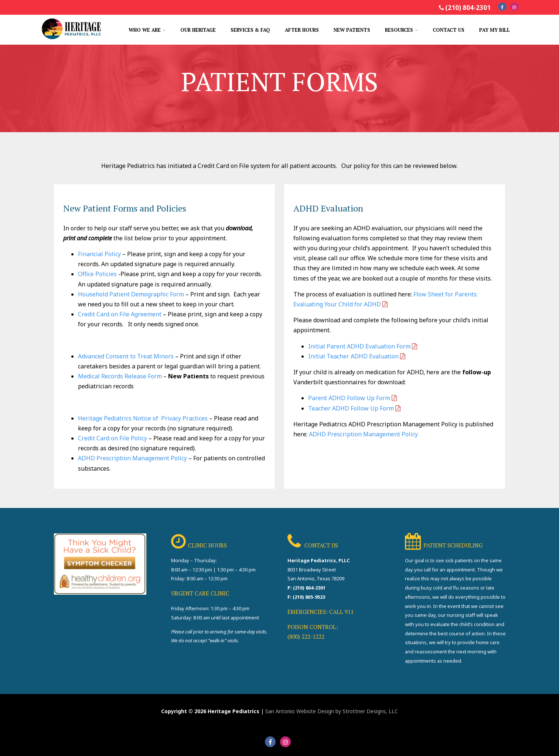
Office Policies (97, 274)
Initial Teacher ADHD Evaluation (353, 356)
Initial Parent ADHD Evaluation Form (359, 346)
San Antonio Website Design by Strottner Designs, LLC (332, 711)
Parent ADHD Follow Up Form (349, 398)
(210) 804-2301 (468, 8)
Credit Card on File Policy (113, 438)
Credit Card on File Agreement (120, 314)
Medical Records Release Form (120, 376)
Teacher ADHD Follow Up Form (351, 408)
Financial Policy (99, 254)
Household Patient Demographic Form (131, 294)
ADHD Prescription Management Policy (132, 458)
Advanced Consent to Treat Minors (126, 356)
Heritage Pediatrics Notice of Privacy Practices (143, 418)
